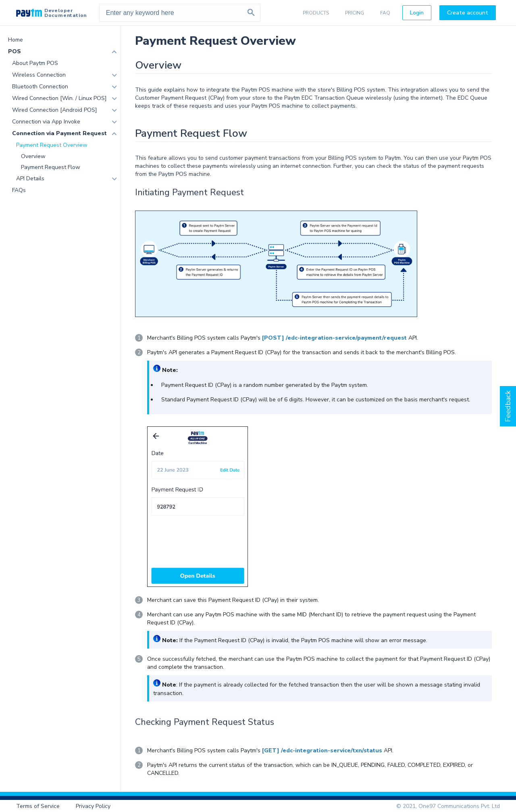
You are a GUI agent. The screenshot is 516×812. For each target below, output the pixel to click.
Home (16, 40)
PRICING (355, 13)
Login (417, 13)
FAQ (385, 13)
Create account (468, 13)
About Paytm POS (35, 63)
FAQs (19, 190)
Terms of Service (38, 806)
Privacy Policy (93, 806)
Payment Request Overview (52, 145)
